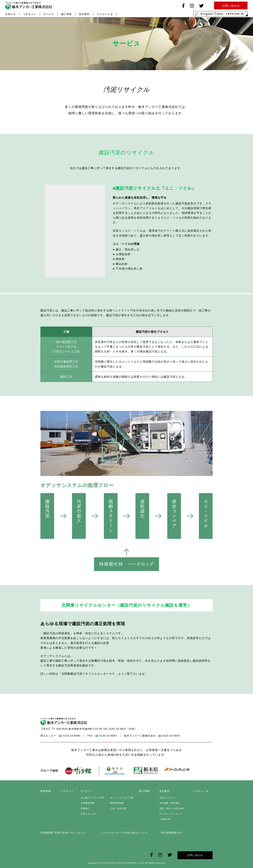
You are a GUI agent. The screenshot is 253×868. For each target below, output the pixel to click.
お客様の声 (165, 819)
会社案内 (84, 14)
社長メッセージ (167, 798)
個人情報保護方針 (171, 832)
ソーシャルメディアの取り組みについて (124, 832)
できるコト (30, 14)
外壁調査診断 (87, 803)
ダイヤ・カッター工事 (121, 798)
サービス (49, 14)
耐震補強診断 (117, 803)
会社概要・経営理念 (169, 803)
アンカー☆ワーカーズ (171, 814)
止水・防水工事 (118, 808)
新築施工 (85, 808)
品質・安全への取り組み (172, 808)
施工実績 (66, 14)
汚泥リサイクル (88, 814)
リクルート (105, 14)
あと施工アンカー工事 (92, 798)
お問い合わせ (195, 855)
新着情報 (46, 791)
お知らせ (11, 14)
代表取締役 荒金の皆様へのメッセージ (63, 832)
